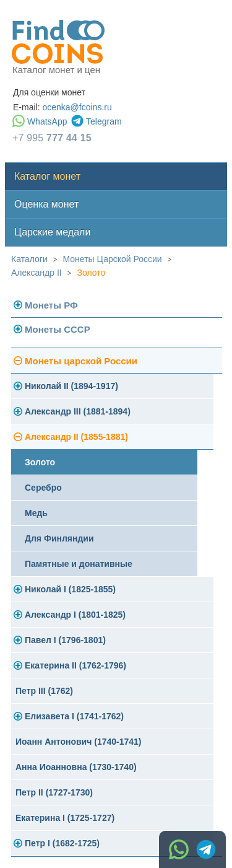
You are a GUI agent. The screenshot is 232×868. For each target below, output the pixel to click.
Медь (36, 513)
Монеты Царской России (113, 259)
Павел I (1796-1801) (65, 640)
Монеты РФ (51, 305)
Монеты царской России (81, 361)
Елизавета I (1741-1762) (74, 716)
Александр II (37, 273)
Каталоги (29, 259)
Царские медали (52, 232)
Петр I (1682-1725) (62, 843)
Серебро (43, 488)
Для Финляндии (59, 538)
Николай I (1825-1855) (70, 589)
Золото (92, 273)
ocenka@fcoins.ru (77, 107)
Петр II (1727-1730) (54, 792)
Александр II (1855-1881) (76, 437)
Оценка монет (46, 204)
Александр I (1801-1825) (75, 615)
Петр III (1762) (44, 691)
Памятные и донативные (79, 564)
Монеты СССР (58, 329)
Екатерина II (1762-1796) (75, 665)
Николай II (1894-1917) (71, 386)
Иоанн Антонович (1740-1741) (79, 742)
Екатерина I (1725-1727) (65, 818)
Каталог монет (47, 176)
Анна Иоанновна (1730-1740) (76, 767)
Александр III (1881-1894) (78, 411)
